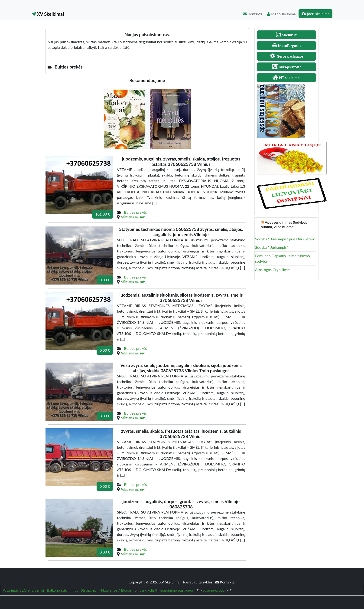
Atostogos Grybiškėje (272, 270)
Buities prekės (135, 212)
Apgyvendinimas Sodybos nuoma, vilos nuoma (284, 224)
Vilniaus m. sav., (134, 217)
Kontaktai (253, 14)
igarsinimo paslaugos (177, 590)
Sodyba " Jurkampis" (272, 247)
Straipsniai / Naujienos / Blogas (106, 590)
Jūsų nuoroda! (214, 590)
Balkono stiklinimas (62, 590)
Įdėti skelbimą (315, 14)
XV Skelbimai (48, 14)
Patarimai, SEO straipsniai (23, 590)
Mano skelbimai (282, 14)
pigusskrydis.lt (146, 590)
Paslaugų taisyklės (198, 582)
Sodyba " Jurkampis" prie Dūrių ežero (285, 239)
